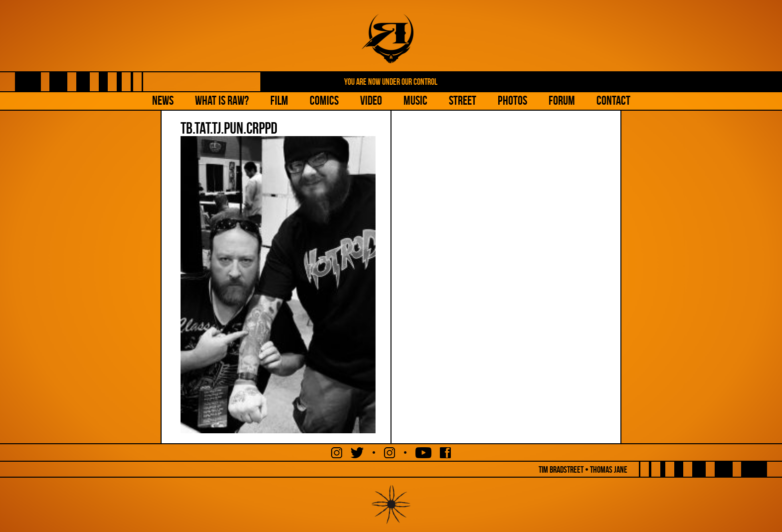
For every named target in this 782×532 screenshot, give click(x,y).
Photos (512, 100)
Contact (613, 100)
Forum (562, 100)
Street (463, 100)
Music (415, 100)
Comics (324, 100)
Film (279, 100)
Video (371, 100)
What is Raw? (222, 100)
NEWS (163, 100)
